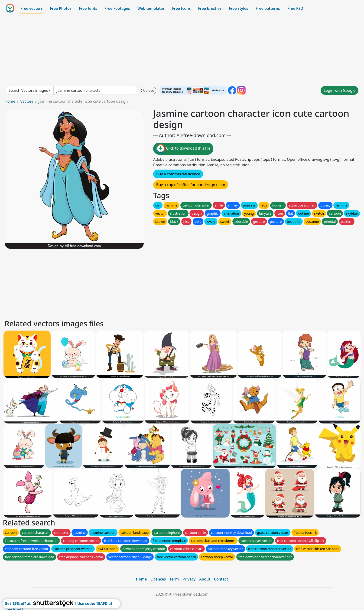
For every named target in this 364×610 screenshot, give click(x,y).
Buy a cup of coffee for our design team (191, 185)
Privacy (189, 579)
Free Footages (117, 8)
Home (10, 101)
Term (174, 579)
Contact (221, 579)
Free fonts (88, 8)
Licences (158, 579)
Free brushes (210, 8)
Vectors (27, 101)
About (205, 579)
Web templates (151, 8)
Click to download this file (183, 149)
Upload (149, 90)
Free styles (239, 8)
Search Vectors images (28, 90)
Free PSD (295, 8)
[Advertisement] (182, 50)
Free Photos (61, 8)
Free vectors (31, 8)
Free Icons (181, 8)
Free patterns (268, 8)
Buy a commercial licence (178, 174)
